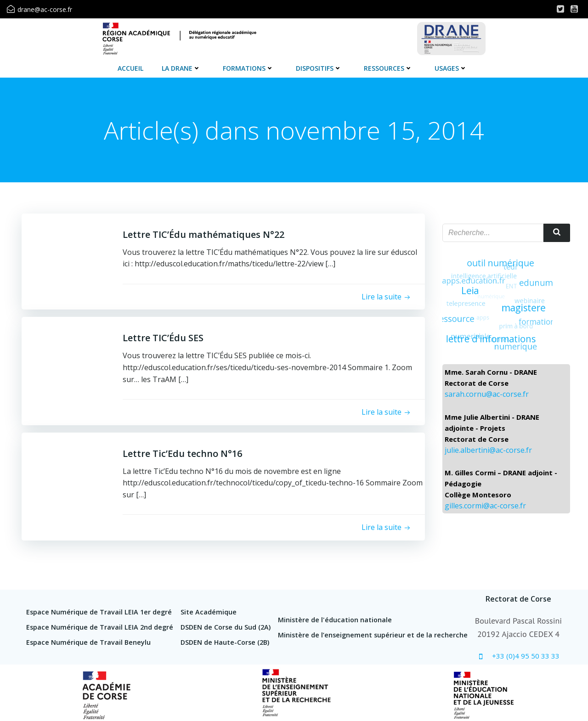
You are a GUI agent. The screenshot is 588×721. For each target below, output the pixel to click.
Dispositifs (319, 68)
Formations (248, 68)
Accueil (130, 68)
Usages (451, 68)
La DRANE (181, 68)
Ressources (388, 68)
